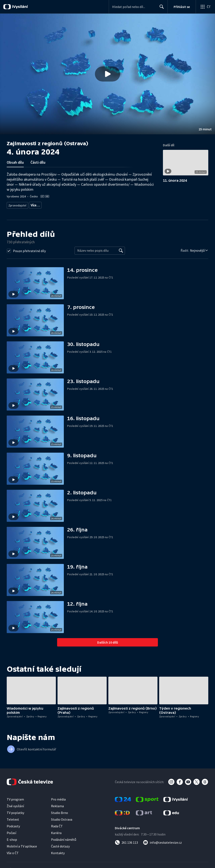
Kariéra (56, 831)
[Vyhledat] (121, 249)
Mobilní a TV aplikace (22, 845)
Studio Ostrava (62, 818)
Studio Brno (60, 811)
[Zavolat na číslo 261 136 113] (126, 841)
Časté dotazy (60, 845)
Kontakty (58, 851)
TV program (15, 798)
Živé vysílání (15, 805)
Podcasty (13, 825)
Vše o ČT (13, 851)
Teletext (13, 818)
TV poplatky (15, 811)
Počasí (11, 831)
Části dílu (38, 162)
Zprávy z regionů (54, 204)
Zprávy (34, 204)
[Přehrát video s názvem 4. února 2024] (107, 74)
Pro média (58, 798)
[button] (107, 74)
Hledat (161, 8)
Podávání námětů (64, 838)
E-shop (12, 838)
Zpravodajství (17, 204)
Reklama (57, 805)
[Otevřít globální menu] (205, 7)
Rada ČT (57, 825)
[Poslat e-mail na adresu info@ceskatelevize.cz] (162, 841)
